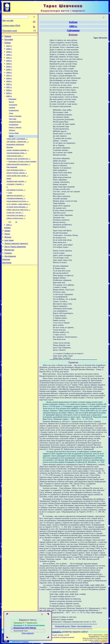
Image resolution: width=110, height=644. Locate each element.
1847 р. (9, 80)
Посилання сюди (10, 31)
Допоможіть (55, 632)
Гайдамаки (12, 107)
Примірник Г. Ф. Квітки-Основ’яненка (28, 625)
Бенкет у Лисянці (15, 137)
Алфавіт (7, 246)
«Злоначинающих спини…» (17, 165)
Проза (7, 253)
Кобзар (8, 44)
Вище (74, 626)
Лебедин (12, 141)
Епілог (11, 147)
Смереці (26, 642)
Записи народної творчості (16, 264)
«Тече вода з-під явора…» (16, 233)
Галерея (8, 274)
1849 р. (9, 87)
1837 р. (9, 47)
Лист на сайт (8, 21)
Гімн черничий (12, 180)
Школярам (7, 285)
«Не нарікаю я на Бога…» (16, 205)
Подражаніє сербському (15, 156)
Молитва (10, 159)
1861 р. (9, 243)
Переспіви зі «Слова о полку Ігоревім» (22, 174)
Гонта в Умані (14, 144)
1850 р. (9, 90)
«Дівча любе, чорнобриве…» (17, 150)
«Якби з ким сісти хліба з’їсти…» (18, 227)
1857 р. (9, 94)
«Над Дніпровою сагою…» (16, 184)
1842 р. (9, 64)
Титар (11, 122)
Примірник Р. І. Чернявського (24, 623)
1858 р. (9, 97)
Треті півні (13, 128)
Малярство (9, 271)
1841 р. (9, 61)
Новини (8, 37)
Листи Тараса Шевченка (15, 267)
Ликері (9, 193)
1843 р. (9, 67)
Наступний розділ (84, 626)
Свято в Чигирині (15, 125)
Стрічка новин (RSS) (11, 26)
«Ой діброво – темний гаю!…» (18, 153)
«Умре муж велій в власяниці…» (18, 177)
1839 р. (9, 54)
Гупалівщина (14, 134)
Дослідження (10, 278)
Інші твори (9, 260)
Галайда (12, 116)
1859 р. (9, 100)
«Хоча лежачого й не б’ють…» (18, 217)
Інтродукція (13, 113)
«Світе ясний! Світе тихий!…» (17, 190)
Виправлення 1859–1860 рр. (24, 628)
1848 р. (9, 84)
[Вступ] (11, 110)
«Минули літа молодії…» (16, 211)
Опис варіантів (28, 633)
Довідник (6, 281)
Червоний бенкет (15, 131)
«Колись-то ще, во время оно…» (18, 171)
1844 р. (9, 70)
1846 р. (9, 77)
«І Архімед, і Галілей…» (15, 199)
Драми (7, 249)
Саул (10, 208)
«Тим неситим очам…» (15, 168)
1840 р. (9, 57)
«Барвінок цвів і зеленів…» (16, 196)
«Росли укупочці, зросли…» (17, 187)
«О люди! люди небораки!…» (17, 224)
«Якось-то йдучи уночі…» (16, 236)
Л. (7, 202)
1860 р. (9, 104)
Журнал (8, 257)
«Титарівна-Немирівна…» (16, 214)
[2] (16, 240)
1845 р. (9, 74)
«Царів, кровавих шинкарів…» (18, 162)
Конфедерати (14, 119)
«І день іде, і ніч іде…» (15, 230)
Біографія (9, 40)
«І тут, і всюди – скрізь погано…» (19, 220)
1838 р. (9, 51)
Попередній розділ (62, 626)
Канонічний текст (21, 631)
